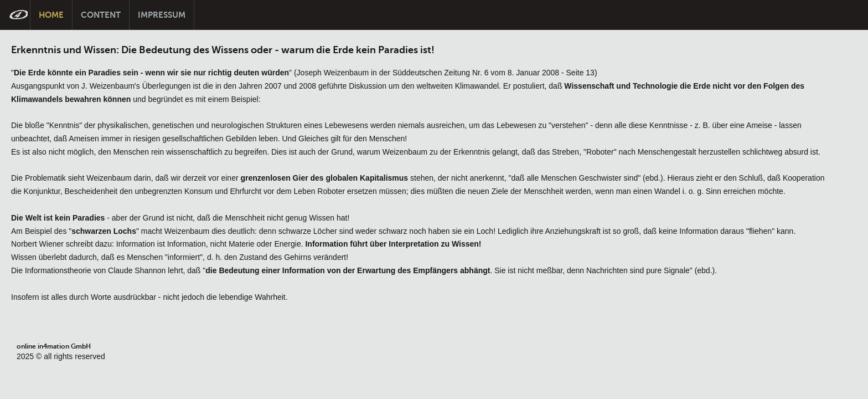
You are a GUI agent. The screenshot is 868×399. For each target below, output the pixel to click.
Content (101, 15)
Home (51, 15)
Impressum (162, 15)
